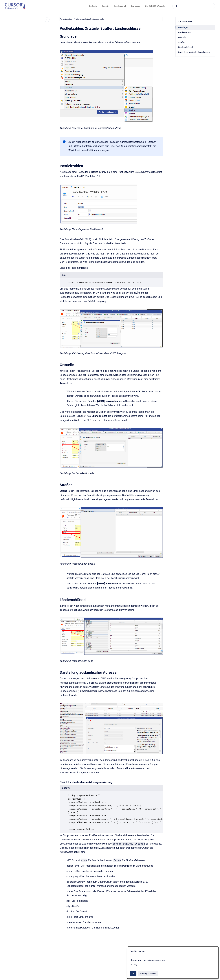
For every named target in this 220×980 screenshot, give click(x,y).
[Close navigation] (47, 20)
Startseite (93, 6)
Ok (133, 974)
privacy (134, 964)
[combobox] (194, 6)
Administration (66, 19)
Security (106, 6)
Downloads (136, 6)
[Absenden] (176, 6)
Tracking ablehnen (148, 974)
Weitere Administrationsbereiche (90, 19)
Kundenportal (120, 6)
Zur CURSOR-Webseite (155, 6)
